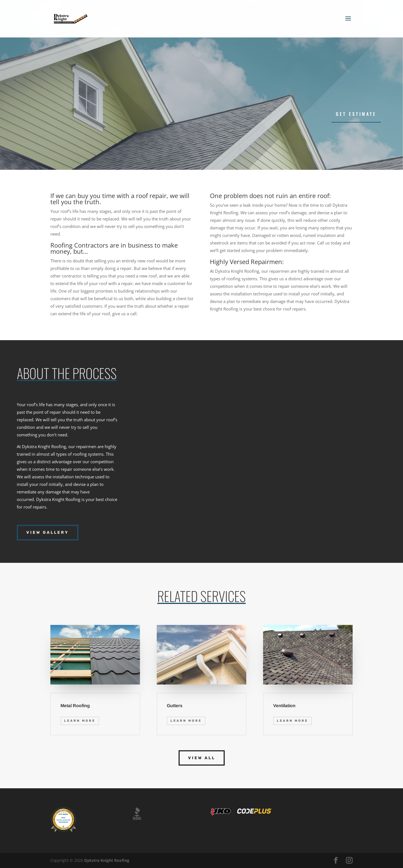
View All (202, 758)
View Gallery (48, 532)
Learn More (80, 721)
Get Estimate (356, 114)
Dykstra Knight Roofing (107, 860)
